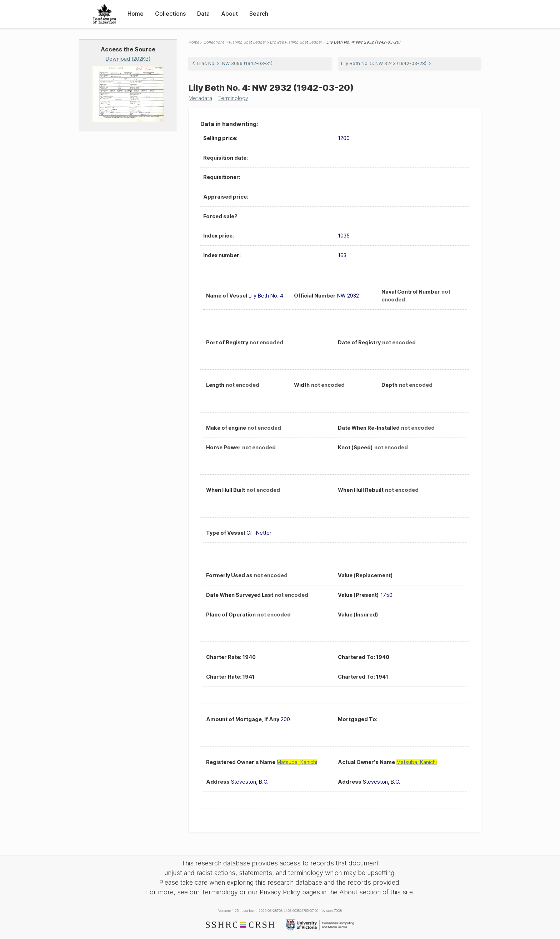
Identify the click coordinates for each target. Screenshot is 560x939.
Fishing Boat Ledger (247, 42)
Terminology (233, 98)
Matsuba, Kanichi (297, 762)
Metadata (200, 98)
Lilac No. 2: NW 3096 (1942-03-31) (232, 63)
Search (259, 14)
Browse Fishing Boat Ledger (296, 42)
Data (203, 14)
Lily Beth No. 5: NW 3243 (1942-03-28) (386, 63)
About (229, 14)
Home (136, 14)
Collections (170, 14)
